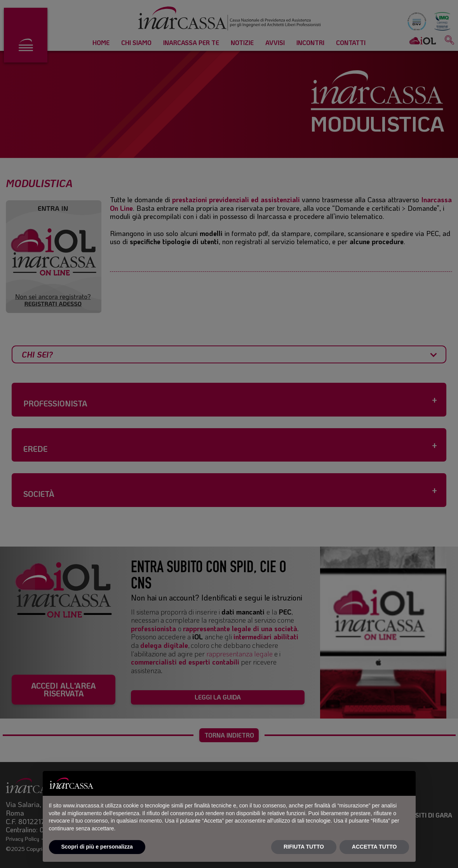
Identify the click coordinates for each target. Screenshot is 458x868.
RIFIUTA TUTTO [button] (304, 847)
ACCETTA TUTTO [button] (374, 847)
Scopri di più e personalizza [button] (97, 847)
